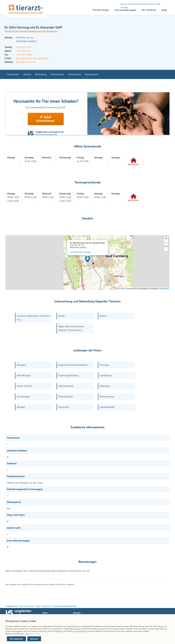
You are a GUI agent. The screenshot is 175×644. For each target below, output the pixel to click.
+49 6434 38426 (24, 55)
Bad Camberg (46, 606)
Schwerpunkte (57, 74)
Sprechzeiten (13, 74)
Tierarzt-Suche (101, 10)
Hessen (38, 606)
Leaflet (121, 289)
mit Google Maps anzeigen (80, 252)
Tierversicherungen (125, 10)
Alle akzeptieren (16, 639)
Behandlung (41, 74)
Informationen (75, 74)
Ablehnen (34, 639)
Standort (27, 74)
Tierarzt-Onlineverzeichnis (26, 606)
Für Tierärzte (149, 10)
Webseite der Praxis (26, 62)
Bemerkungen (92, 74)
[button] (87, 259)
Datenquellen (164, 289)
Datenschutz (35, 634)
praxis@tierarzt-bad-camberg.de (32, 58)
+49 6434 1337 (24, 47)
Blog (164, 10)
